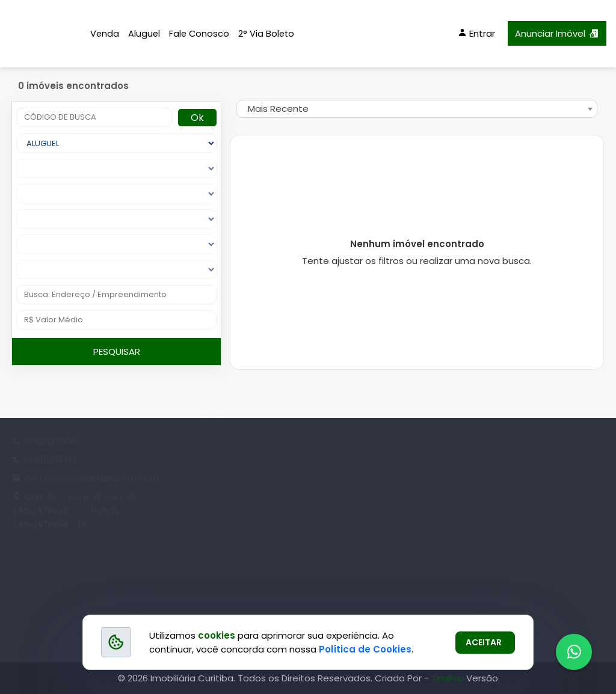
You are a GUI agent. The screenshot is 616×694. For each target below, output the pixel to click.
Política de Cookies (365, 649)
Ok (197, 118)
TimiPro (449, 678)
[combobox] (417, 109)
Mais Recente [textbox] (278, 109)
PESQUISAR (117, 352)
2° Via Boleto (266, 34)
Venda (105, 34)
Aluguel (144, 34)
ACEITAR (484, 642)
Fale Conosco (199, 34)
